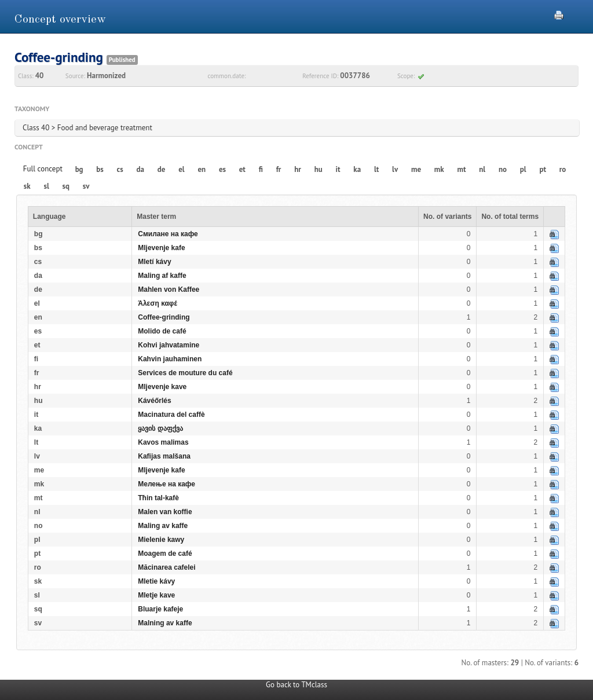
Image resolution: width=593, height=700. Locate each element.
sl (46, 186)
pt (543, 169)
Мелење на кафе (166, 484)
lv (395, 169)
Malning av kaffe (165, 623)
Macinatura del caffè (171, 415)
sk (27, 186)
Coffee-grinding (164, 317)
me (416, 169)
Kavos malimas (163, 442)
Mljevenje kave (162, 387)
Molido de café (162, 331)
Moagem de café (165, 554)
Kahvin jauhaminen (170, 359)
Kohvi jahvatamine (169, 345)
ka (357, 169)
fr (279, 169)
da (140, 169)
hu (319, 169)
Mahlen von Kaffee (169, 289)
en (202, 169)
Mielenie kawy (161, 540)
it (338, 169)
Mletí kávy (154, 262)
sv (86, 186)
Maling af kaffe (162, 276)
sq (66, 186)
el (181, 169)
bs (100, 169)
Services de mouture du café (185, 373)
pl (523, 169)
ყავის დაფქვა (160, 428)
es (222, 169)
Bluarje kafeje (160, 609)
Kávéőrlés (154, 401)
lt (376, 169)
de (162, 169)
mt (461, 169)
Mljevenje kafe (161, 248)
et (242, 169)
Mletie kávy (156, 581)
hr (298, 169)
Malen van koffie (165, 512)
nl (482, 169)
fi (261, 169)
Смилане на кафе (168, 234)
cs (120, 169)
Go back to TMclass (296, 685)
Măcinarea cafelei (166, 567)
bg (79, 169)
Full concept (43, 169)
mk (439, 169)
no (503, 169)
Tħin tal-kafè (158, 498)
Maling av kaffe (163, 526)
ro (563, 169)
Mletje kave (156, 595)
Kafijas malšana (164, 456)
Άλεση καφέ (158, 303)
